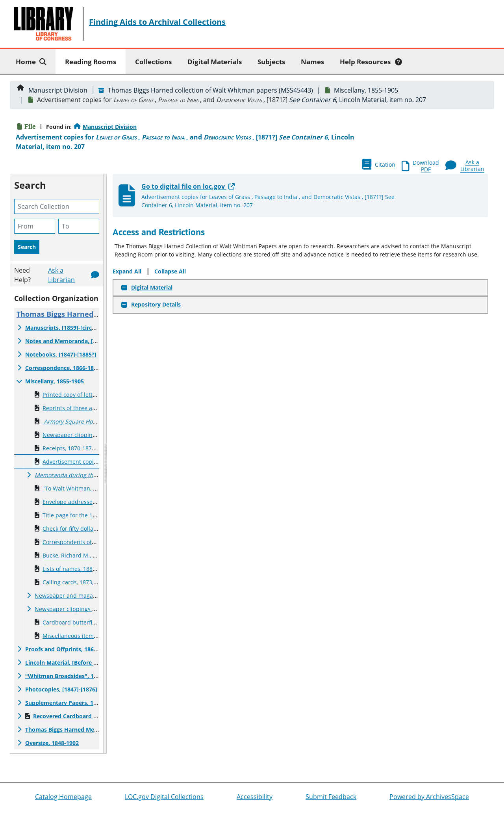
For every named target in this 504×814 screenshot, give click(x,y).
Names (312, 62)
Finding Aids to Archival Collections (157, 22)
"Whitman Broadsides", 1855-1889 (71, 676)
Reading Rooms (91, 62)
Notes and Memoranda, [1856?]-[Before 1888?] (88, 341)
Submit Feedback (331, 797)
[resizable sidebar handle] (105, 464)
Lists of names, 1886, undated (82, 569)
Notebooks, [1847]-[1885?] (61, 354)
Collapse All (170, 271)
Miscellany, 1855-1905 (366, 90)
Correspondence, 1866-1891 (63, 368)
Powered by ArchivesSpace (429, 797)
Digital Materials (215, 62)
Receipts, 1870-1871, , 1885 (78, 448)
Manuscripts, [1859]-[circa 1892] (68, 328)
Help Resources (371, 62)
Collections (153, 62)
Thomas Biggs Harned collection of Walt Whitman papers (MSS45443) (210, 90)
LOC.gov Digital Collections (164, 797)
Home (32, 61)
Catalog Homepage (63, 797)
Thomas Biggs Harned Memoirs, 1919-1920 (83, 729)
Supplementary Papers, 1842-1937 (71, 703)
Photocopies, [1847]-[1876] (61, 689)
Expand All (127, 271)
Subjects (271, 62)
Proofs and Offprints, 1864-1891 (68, 649)
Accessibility (255, 797)
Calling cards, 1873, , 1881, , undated (90, 582)
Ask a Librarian (61, 275)
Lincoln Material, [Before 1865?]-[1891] (77, 663)
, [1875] (82, 475)
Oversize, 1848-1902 (52, 743)
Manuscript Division (58, 90)
